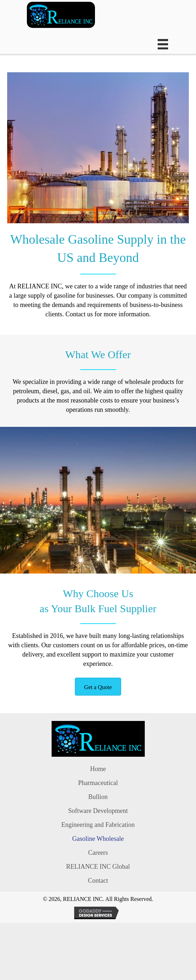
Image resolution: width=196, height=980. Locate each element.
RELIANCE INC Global (98, 867)
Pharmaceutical (98, 783)
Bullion (98, 797)
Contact (98, 881)
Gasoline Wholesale (98, 839)
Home (98, 769)
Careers (98, 853)
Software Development (98, 811)
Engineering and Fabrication (98, 825)
